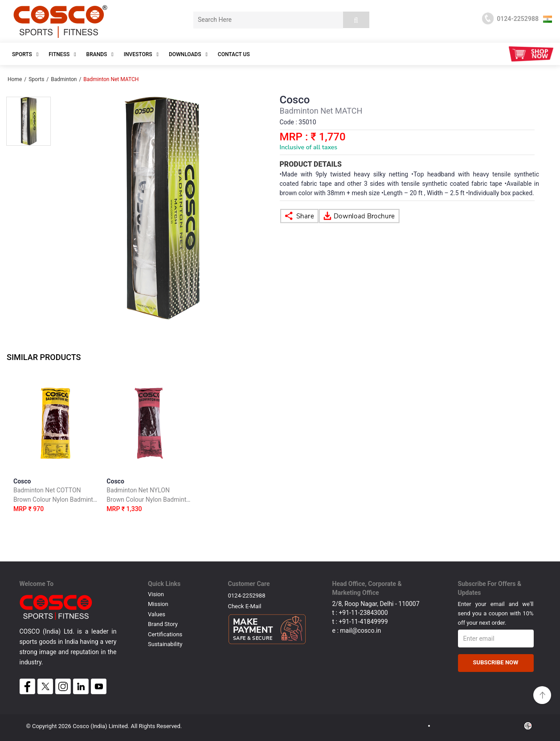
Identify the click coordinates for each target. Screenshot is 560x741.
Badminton (64, 79)
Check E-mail (245, 606)
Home (15, 79)
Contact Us (234, 54)
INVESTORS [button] (141, 54)
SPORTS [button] (25, 54)
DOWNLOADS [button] (188, 54)
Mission (158, 604)
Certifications (165, 634)
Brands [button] (100, 54)
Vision (156, 594)
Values (157, 614)
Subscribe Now (496, 662)
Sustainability (165, 644)
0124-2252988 (247, 596)
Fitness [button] (62, 54)
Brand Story (163, 624)
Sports (36, 79)
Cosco (55, 497)
